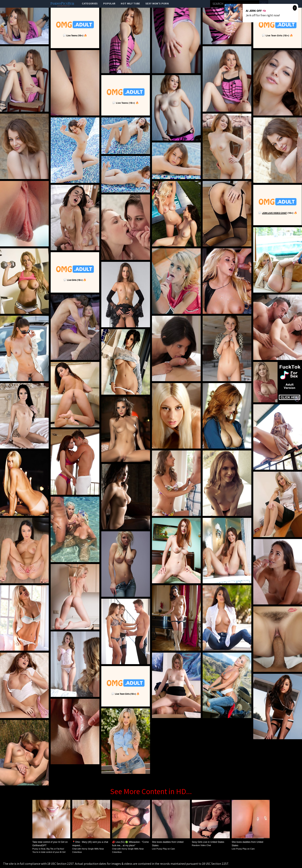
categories (90, 3)
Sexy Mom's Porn (157, 3)
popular (109, 3)
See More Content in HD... (151, 791)
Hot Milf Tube (130, 3)
